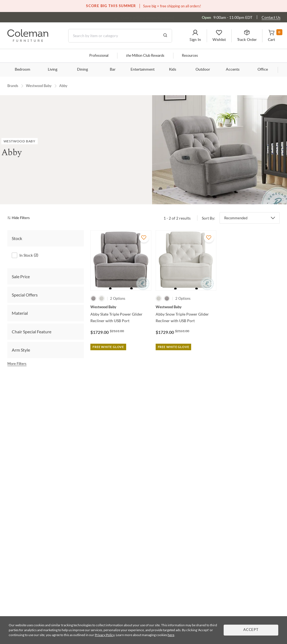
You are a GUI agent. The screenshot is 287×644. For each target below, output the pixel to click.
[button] (195, 36)
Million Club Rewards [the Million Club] (145, 56)
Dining (82, 70)
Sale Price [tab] (21, 276)
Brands (13, 86)
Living (53, 70)
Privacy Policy (105, 635)
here (171, 635)
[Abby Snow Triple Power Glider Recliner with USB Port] (186, 307)
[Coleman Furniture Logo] (28, 40)
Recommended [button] (236, 218)
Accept (251, 630)
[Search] (120, 36)
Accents (233, 70)
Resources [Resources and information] (190, 56)
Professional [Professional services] (99, 56)
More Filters (17, 363)
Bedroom (23, 70)
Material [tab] (20, 313)
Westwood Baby (39, 86)
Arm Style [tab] (21, 350)
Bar (113, 70)
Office (263, 70)
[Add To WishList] (144, 238)
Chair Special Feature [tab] (32, 331)
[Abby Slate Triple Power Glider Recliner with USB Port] (121, 307)
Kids (173, 70)
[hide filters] (20, 218)
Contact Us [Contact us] (271, 17)
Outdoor (203, 70)
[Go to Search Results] (165, 36)
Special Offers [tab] (25, 295)
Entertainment (143, 70)
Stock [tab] (17, 238)
